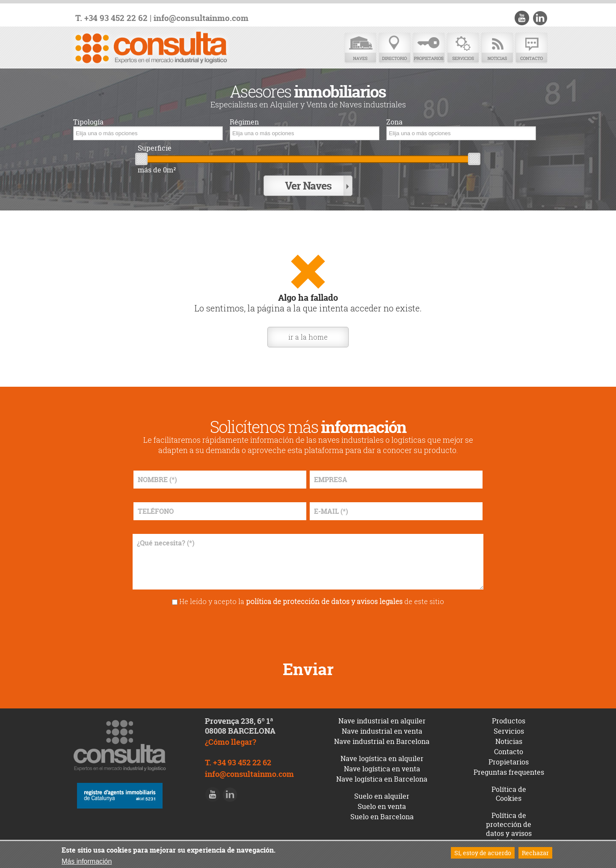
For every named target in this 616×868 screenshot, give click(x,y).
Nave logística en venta (382, 768)
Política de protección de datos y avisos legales (509, 828)
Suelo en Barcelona (382, 816)
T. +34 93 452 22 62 (111, 18)
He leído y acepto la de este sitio (312, 600)
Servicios (463, 48)
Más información (87, 861)
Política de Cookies (509, 793)
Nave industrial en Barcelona (382, 741)
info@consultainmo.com (201, 18)
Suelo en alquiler (382, 795)
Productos (509, 720)
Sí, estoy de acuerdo (483, 853)
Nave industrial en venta (382, 731)
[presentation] (308, 629)
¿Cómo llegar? (231, 741)
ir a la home (308, 336)
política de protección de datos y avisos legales (324, 600)
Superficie (155, 148)
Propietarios (429, 48)
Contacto (531, 48)
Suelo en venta (382, 806)
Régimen (244, 122)
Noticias (497, 48)
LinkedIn (540, 18)
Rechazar (535, 853)
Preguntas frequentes (509, 772)
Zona (394, 122)
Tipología (88, 122)
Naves (360, 48)
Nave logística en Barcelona (382, 779)
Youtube (522, 18)
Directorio (394, 48)
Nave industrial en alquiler (382, 720)
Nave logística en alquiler (382, 758)
